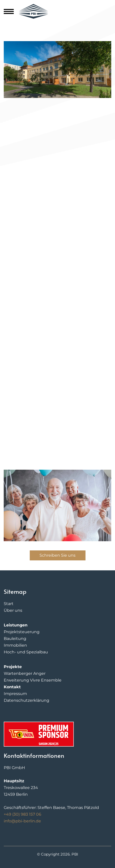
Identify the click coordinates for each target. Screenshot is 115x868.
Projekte (13, 667)
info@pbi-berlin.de (22, 821)
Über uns (13, 610)
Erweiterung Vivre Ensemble (33, 680)
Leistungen (16, 625)
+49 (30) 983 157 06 (22, 814)
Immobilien (15, 645)
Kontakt (12, 687)
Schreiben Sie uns (57, 555)
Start (9, 604)
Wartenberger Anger (25, 673)
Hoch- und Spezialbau (26, 652)
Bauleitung (15, 639)
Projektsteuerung (22, 632)
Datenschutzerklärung (26, 700)
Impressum (15, 694)
